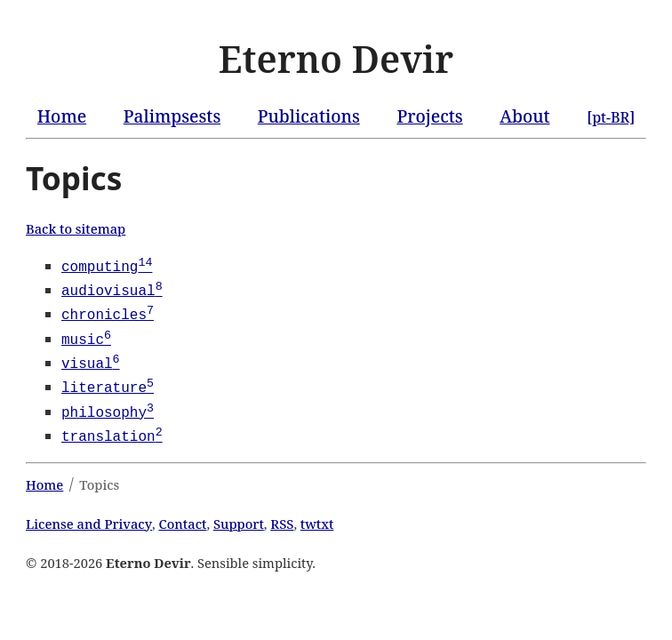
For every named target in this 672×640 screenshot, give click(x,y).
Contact (183, 516)
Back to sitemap (76, 228)
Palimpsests (172, 116)
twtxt (317, 516)
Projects (429, 116)
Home (62, 116)
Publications (309, 116)
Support (239, 516)
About (524, 116)
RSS (282, 516)
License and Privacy (89, 516)
